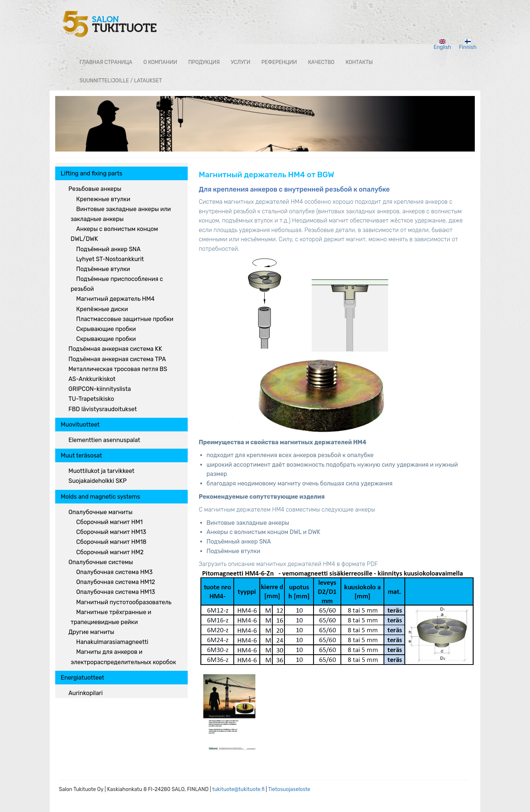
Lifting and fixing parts (91, 173)
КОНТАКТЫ (359, 62)
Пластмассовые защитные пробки (125, 319)
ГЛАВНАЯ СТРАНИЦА (106, 62)
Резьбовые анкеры (95, 189)
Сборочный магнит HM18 (111, 542)
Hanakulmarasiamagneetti (112, 642)
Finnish (468, 45)
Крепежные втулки (103, 199)
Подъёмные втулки (103, 269)
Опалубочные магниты (100, 512)
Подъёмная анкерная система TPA (117, 359)
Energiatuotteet (82, 678)
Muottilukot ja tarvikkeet (101, 471)
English (442, 45)
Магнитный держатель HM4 (115, 299)
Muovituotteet (80, 425)
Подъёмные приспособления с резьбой (117, 284)
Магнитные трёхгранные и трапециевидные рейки (111, 617)
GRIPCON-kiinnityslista (100, 389)
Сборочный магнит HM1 (109, 522)
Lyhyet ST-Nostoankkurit (110, 259)
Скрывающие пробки (106, 329)
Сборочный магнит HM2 (110, 552)
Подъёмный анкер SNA (108, 249)
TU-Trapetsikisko (91, 399)
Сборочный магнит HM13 (111, 532)
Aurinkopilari (86, 693)
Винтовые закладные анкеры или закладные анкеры (121, 214)
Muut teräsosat (81, 455)
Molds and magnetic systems (100, 497)
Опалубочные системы (101, 562)
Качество (321, 62)
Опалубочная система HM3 (114, 572)
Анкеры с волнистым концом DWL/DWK (114, 234)
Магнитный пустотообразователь (124, 602)
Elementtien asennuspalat (104, 440)
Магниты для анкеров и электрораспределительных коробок (123, 657)
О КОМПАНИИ (160, 62)
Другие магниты (91, 632)
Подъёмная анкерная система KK (115, 349)
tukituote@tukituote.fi (239, 789)
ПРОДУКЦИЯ (204, 62)
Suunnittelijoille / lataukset (121, 81)
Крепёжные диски (102, 309)
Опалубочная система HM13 (116, 592)
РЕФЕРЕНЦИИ (279, 62)
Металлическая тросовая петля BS (118, 369)
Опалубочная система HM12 (116, 582)
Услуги (241, 62)
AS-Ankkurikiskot (92, 379)
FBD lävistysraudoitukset (103, 409)
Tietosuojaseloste (289, 789)
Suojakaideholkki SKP (98, 481)
